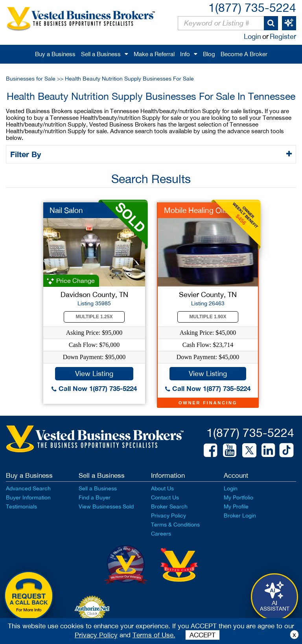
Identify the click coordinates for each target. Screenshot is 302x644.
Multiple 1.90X (208, 317)
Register (283, 36)
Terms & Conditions (175, 525)
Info (185, 54)
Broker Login (240, 516)
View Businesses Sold (106, 506)
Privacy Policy (168, 516)
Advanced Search (28, 488)
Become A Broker (244, 54)
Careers (161, 534)
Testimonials (21, 506)
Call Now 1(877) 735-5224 (94, 388)
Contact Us (165, 497)
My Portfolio (238, 497)
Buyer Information (28, 497)
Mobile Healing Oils (196, 210)
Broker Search (169, 506)
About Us (162, 488)
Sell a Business (101, 54)
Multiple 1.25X (94, 317)
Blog (209, 54)
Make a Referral (154, 54)
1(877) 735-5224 (252, 7)
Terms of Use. (154, 635)
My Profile (236, 506)
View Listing (94, 373)
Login (252, 36)
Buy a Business (55, 54)
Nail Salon (66, 210)
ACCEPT (203, 635)
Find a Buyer (95, 497)
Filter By (27, 154)
